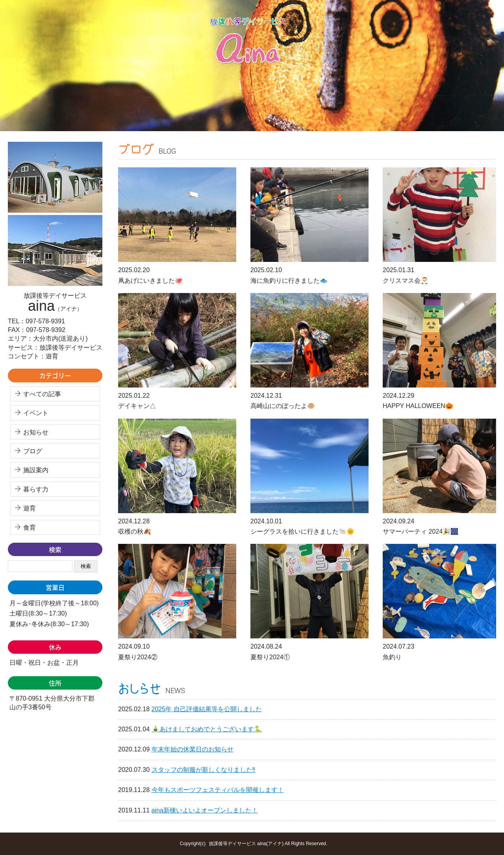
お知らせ (36, 432)
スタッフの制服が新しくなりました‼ (204, 770)
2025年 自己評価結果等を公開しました (207, 709)
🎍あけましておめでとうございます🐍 (207, 729)
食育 (30, 528)
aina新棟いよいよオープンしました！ (205, 810)
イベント (36, 413)
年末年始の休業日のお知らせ (193, 749)
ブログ (33, 451)
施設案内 (36, 470)
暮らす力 (36, 489)
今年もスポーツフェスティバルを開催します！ (218, 790)
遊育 (30, 508)
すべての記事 (42, 394)
